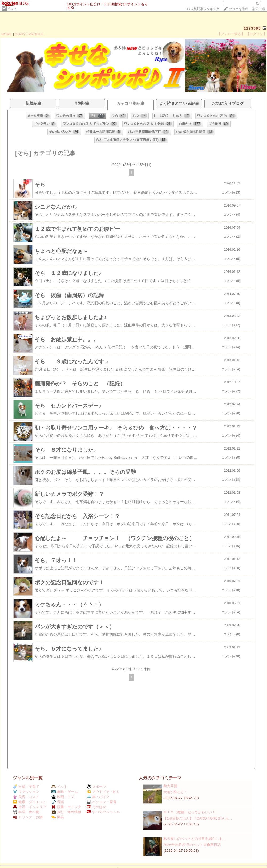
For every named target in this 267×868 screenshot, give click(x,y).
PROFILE (36, 34)
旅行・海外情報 (66, 812)
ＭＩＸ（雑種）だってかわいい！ (189, 812)
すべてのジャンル (103, 812)
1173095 (252, 28)
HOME (7, 34)
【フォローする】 (231, 34)
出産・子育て (26, 787)
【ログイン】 (256, 34)
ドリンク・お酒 (28, 817)
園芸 (58, 817)
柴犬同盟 (170, 786)
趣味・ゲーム (65, 792)
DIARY (20, 34)
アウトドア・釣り (103, 792)
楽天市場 (258, 9)
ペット (12, 9)
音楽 (58, 802)
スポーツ (96, 787)
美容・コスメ (26, 797)
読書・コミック (66, 807)
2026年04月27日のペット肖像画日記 (192, 845)
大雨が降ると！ (175, 792)
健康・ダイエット (29, 802)
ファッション (26, 792)
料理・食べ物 (26, 812)
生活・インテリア (29, 807)
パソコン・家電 (102, 802)
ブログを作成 (238, 9)
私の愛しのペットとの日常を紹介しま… (195, 839)
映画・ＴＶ (63, 797)
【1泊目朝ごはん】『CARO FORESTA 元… (198, 818)
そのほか (96, 807)
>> (203, 9)
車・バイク (98, 797)
